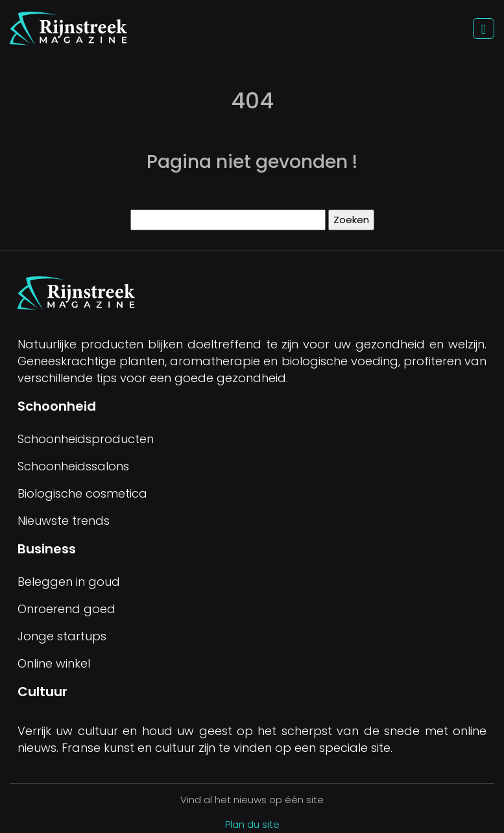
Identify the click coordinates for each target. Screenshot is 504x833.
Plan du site (252, 824)
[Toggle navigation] (484, 29)
